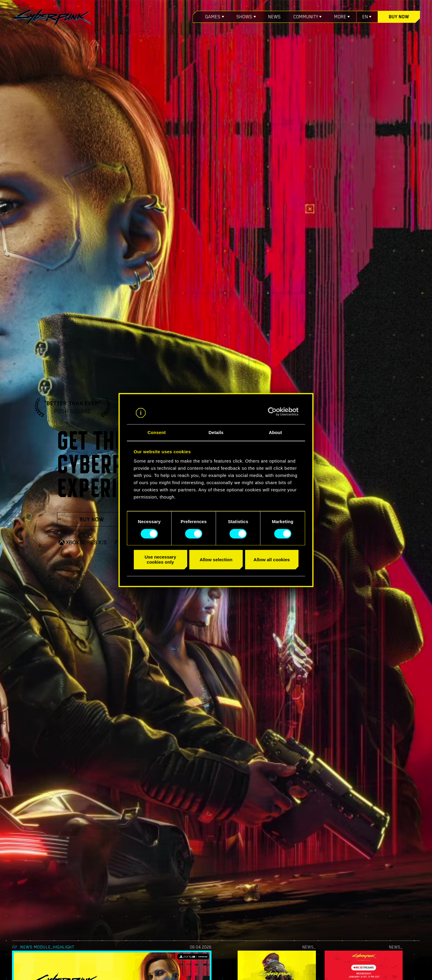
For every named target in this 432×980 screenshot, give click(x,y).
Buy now (399, 17)
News (274, 17)
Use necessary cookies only (160, 559)
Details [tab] (216, 433)
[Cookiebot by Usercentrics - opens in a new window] (272, 412)
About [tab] (275, 433)
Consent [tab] (157, 433)
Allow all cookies (272, 560)
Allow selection (216, 560)
